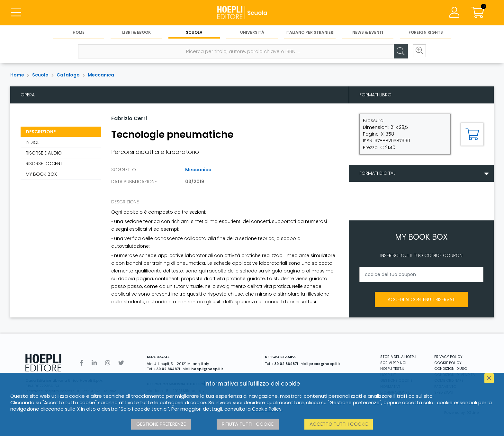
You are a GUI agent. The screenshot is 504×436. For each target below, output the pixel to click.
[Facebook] (81, 363)
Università (252, 33)
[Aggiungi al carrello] (472, 134)
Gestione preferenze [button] (161, 424)
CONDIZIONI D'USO (451, 369)
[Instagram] (108, 363)
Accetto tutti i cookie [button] (339, 424)
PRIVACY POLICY (448, 357)
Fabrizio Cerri (129, 118)
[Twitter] (121, 363)
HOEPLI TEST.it (392, 369)
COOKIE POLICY (448, 363)
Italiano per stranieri (310, 33)
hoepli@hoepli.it (207, 369)
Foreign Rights (426, 33)
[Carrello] (478, 13)
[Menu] (16, 13)
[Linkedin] (94, 363)
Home (79, 33)
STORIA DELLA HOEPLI (398, 357)
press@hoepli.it (325, 364)
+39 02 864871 (167, 369)
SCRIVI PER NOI (393, 363)
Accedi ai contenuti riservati (422, 299)
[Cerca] (399, 52)
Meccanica (101, 75)
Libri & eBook (136, 33)
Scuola (194, 33)
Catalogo (68, 75)
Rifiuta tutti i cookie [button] (248, 424)
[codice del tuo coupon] (421, 274)
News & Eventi (368, 33)
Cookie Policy (267, 409)
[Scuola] (252, 13)
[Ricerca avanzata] (419, 52)
